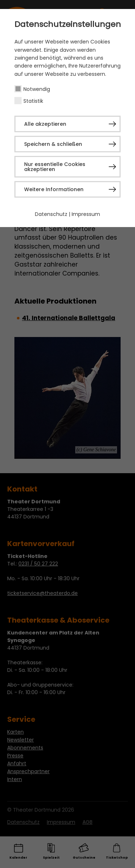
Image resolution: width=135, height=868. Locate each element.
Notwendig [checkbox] (37, 89)
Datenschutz (51, 214)
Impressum (86, 214)
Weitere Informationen (54, 189)
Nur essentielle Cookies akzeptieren (55, 167)
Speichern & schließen (53, 144)
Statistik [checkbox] (33, 101)
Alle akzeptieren (45, 124)
